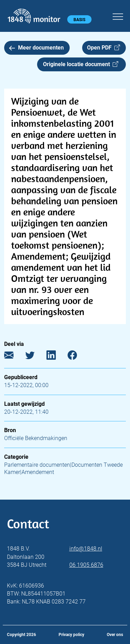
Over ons (115, 635)
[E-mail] (14, 357)
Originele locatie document (81, 64)
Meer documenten (36, 48)
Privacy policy (71, 635)
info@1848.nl (86, 549)
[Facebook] (77, 357)
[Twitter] (35, 357)
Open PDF (103, 48)
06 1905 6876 (86, 565)
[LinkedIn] (56, 357)
